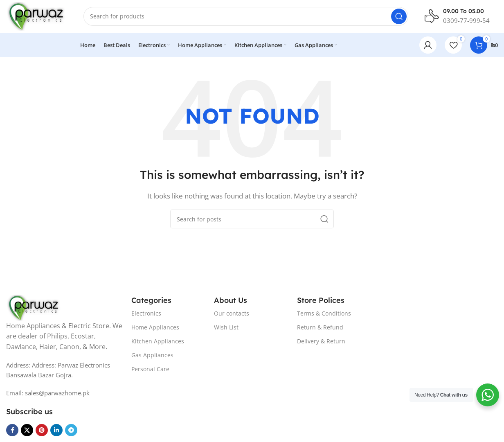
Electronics (146, 313)
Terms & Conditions (324, 313)
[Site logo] (37, 16)
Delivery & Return (321, 341)
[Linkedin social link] (56, 430)
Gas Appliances (152, 355)
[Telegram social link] (71, 430)
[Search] (246, 16)
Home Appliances (155, 327)
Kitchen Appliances (158, 341)
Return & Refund (320, 327)
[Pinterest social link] (42, 430)
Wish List (226, 327)
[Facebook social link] (12, 430)
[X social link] (27, 430)
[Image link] (34, 307)
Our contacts (232, 313)
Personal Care (150, 369)
